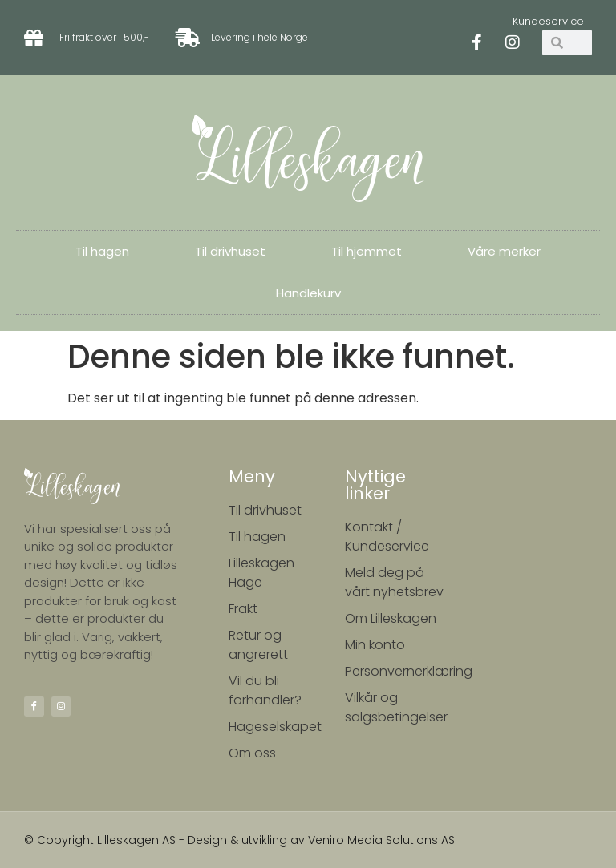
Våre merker (504, 251)
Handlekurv (308, 293)
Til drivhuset (230, 251)
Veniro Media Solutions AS (381, 840)
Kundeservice (548, 21)
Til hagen (102, 251)
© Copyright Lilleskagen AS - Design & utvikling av (166, 840)
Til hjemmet (367, 251)
